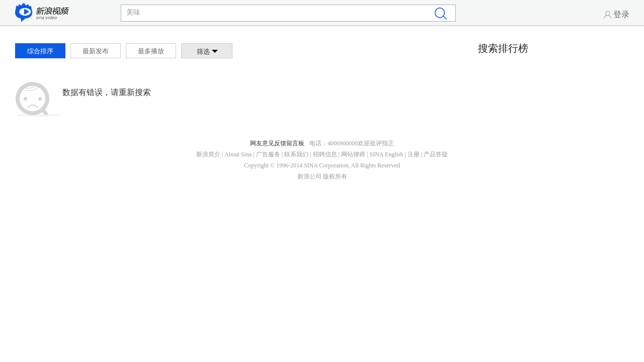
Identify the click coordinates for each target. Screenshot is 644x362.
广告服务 (268, 154)
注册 (414, 154)
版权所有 (335, 176)
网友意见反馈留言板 (277, 143)
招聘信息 (325, 154)
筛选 (207, 52)
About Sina (238, 154)
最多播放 (151, 51)
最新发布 (96, 51)
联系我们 (296, 154)
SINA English (386, 154)
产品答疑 (436, 154)
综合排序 (40, 51)
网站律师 (353, 154)
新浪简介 (208, 154)
